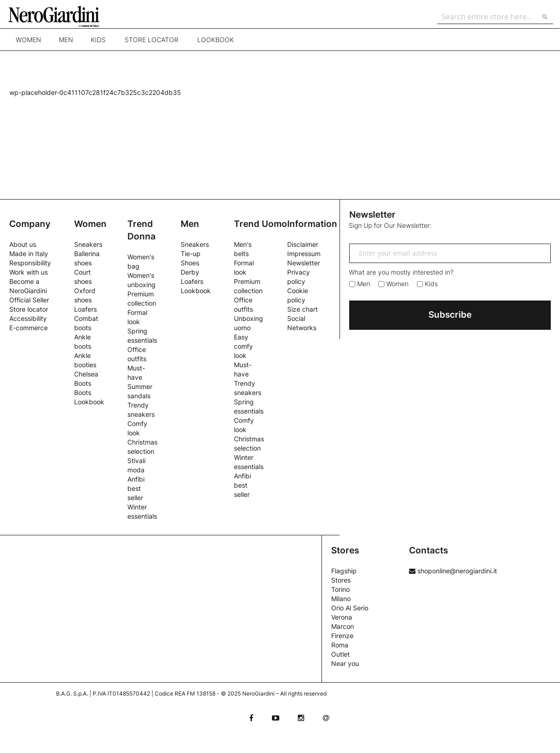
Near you (345, 663)
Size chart (302, 309)
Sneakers (88, 244)
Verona (342, 617)
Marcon (343, 626)
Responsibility (30, 263)
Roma (340, 645)
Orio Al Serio (350, 608)
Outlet (340, 654)
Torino (340, 589)
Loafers (85, 309)
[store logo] (62, 16)
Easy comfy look (243, 346)
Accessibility (28, 318)
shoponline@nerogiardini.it (453, 571)
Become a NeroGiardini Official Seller (29, 291)
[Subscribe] (450, 315)
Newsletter (304, 263)
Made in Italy (29, 254)
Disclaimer (303, 244)
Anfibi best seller (136, 488)
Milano (341, 599)
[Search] (542, 17)
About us (23, 244)
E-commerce (28, 328)
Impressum (304, 254)
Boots (83, 392)
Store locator (151, 44)
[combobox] (493, 17)
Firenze (342, 636)
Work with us (28, 272)
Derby (190, 272)
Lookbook (216, 44)
